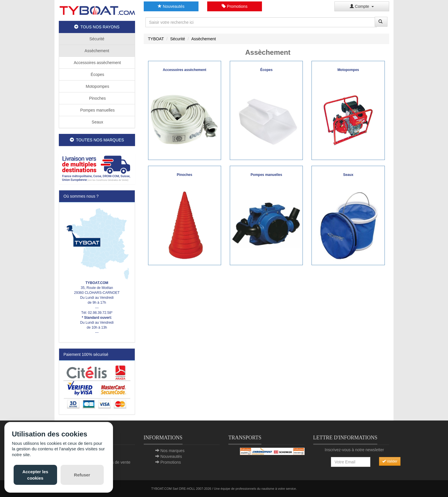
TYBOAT (156, 39)
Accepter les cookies (35, 475)
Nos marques (172, 451)
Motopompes (97, 86)
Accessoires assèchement (97, 63)
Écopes (97, 74)
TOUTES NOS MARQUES (97, 140)
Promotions (235, 6)
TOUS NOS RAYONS (97, 27)
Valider (390, 461)
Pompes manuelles (97, 110)
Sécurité (97, 39)
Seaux (97, 122)
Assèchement (97, 51)
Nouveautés (171, 6)
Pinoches (97, 98)
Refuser (82, 475)
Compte (362, 6)
